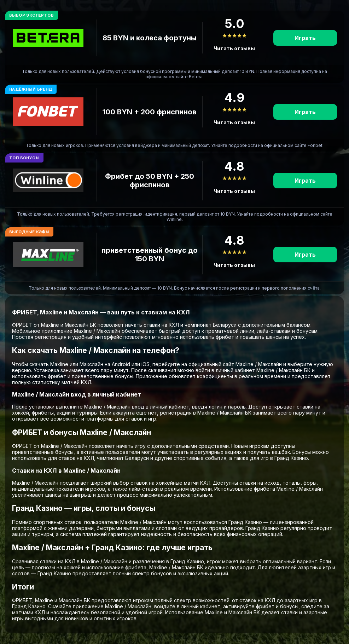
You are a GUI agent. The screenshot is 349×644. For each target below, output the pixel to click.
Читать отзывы (234, 48)
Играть (305, 38)
